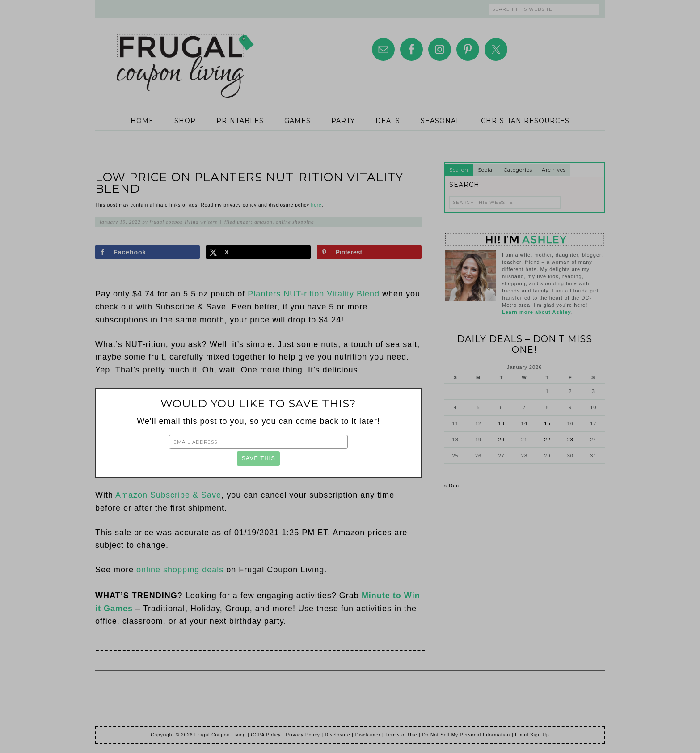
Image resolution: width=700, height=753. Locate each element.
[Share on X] (258, 252)
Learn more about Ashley (537, 312)
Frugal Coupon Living (185, 55)
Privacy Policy (303, 735)
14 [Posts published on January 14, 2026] (524, 423)
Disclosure (338, 735)
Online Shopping (295, 222)
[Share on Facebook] (148, 252)
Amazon (263, 222)
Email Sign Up (532, 735)
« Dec (451, 486)
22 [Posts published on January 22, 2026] (547, 440)
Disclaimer (368, 735)
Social (486, 170)
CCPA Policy (266, 735)
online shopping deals (180, 570)
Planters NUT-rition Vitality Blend (314, 294)
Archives (554, 170)
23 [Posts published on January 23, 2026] (570, 440)
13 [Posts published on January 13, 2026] (501, 423)
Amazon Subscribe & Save (168, 495)
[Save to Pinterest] (369, 252)
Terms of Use (401, 735)
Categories (518, 170)
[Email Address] (258, 442)
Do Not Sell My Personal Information (466, 735)
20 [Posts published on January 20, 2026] (501, 440)
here (316, 205)
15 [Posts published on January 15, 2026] (547, 423)
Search (459, 170)
